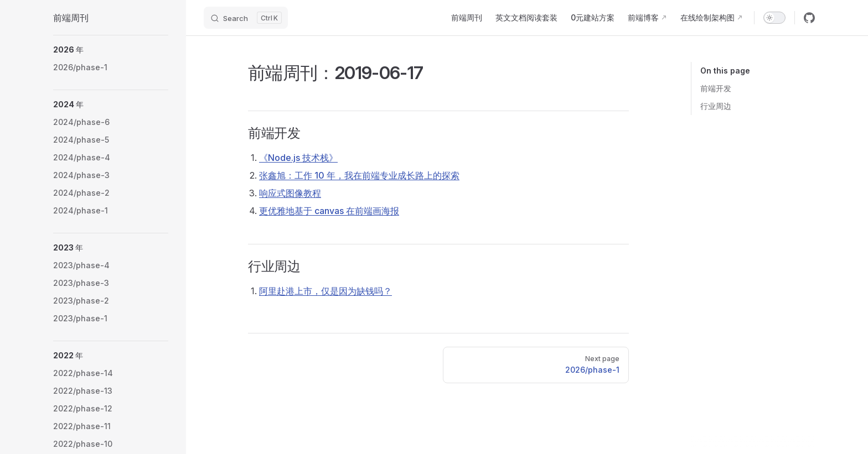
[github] (809, 18)
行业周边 (716, 106)
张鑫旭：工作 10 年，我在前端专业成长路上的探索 (359, 175)
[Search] (246, 18)
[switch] (774, 18)
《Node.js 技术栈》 (298, 158)
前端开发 (716, 88)
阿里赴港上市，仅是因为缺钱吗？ (325, 291)
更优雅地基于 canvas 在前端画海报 (329, 211)
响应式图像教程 (290, 193)
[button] (111, 50)
